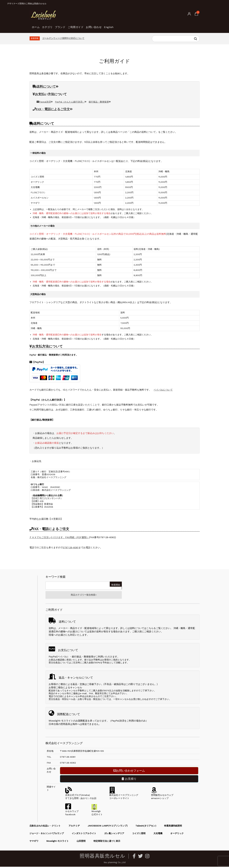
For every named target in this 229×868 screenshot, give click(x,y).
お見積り (129, 780)
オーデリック (177, 835)
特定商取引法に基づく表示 (107, 842)
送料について (44, 87)
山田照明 (81, 842)
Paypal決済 (45, 102)
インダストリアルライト (84, 835)
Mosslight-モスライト (57, 842)
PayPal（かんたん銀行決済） (71, 102)
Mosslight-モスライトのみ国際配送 (68, 722)
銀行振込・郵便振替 (100, 102)
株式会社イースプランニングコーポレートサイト (124, 796)
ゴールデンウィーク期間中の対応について (63, 38)
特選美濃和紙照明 (173, 827)
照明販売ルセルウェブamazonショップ (162, 796)
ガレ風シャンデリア (114, 835)
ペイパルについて (163, 390)
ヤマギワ (34, 842)
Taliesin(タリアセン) (146, 827)
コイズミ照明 (139, 835)
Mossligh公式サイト (97, 812)
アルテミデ (74, 827)
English (137, 25)
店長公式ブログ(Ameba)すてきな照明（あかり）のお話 (81, 796)
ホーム (37, 25)
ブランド (72, 25)
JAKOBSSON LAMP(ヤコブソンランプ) (108, 827)
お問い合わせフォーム (129, 772)
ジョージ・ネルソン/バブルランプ (47, 835)
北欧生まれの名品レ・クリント (45, 827)
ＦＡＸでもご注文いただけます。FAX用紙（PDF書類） (59, 537)
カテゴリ (54, 25)
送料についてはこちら (142, 629)
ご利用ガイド (93, 25)
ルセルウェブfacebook (72, 812)
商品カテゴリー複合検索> (84, 596)
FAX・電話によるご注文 (53, 109)
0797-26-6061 (71, 548)
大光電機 (158, 835)
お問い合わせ (116, 25)
